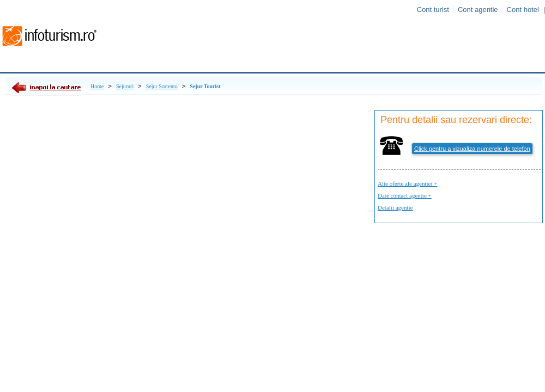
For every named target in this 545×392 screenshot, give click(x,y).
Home (97, 86)
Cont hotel (523, 10)
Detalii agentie (395, 207)
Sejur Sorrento (162, 86)
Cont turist (433, 10)
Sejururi (125, 86)
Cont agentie (478, 10)
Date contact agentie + (405, 195)
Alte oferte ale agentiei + (407, 183)
